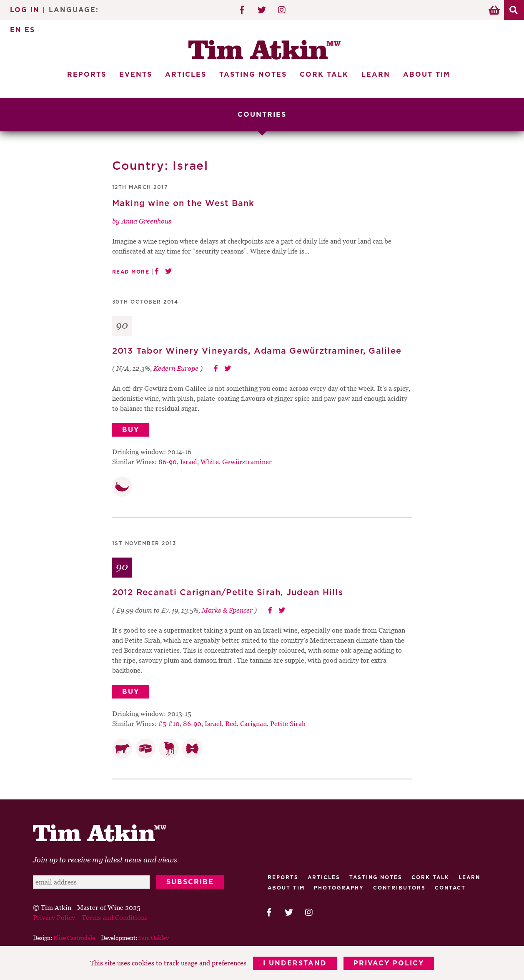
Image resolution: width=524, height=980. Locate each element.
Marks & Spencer (227, 610)
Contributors (399, 888)
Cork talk (430, 877)
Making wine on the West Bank (183, 204)
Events (136, 75)
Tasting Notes (253, 75)
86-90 (168, 462)
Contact (450, 888)
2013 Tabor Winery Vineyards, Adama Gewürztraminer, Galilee (257, 351)
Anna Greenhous (146, 221)
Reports (87, 75)
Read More (131, 272)
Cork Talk (324, 75)
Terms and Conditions (115, 917)
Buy (131, 430)
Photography (339, 888)
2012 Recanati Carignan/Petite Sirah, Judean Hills (228, 593)
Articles (186, 75)
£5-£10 (169, 724)
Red (231, 724)
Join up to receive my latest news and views (105, 860)
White (210, 462)
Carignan (253, 724)
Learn (376, 75)
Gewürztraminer (247, 462)
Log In (25, 10)
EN (16, 30)
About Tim (427, 75)
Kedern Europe (176, 368)
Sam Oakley (154, 938)
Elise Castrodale (74, 938)
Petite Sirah (288, 724)
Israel (189, 462)
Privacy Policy (389, 963)
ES (30, 30)
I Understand (295, 963)
